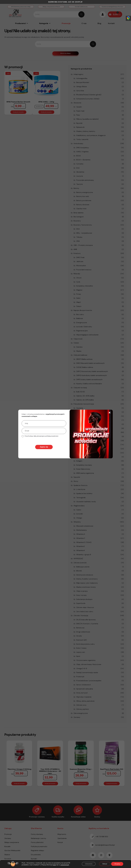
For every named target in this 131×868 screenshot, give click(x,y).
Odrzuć (105, 864)
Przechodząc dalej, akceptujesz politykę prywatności (42, 436)
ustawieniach (65, 865)
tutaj (54, 865)
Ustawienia (89, 864)
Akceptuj (117, 864)
